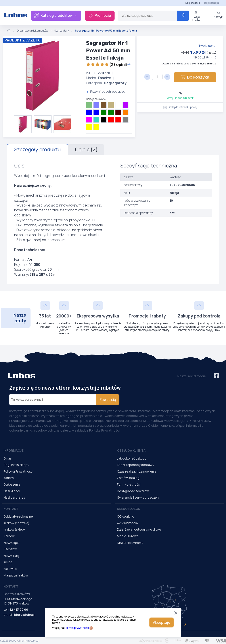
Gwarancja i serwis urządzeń (138, 497)
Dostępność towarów (133, 491)
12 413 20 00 (19, 609)
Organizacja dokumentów (32, 31)
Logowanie (193, 3)
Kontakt (11, 509)
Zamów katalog (128, 478)
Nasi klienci (12, 491)
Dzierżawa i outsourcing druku (139, 529)
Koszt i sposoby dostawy (135, 465)
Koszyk (218, 15)
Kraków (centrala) (16, 523)
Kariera (9, 478)
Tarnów (9, 536)
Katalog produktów (56, 15)
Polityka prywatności (77, 628)
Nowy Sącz (11, 543)
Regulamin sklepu (16, 465)
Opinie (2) (86, 150)
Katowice (10, 569)
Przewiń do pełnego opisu (106, 91)
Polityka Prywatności (18, 471)
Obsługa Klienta (131, 450)
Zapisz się (108, 400)
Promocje (100, 15)
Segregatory (61, 31)
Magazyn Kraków (16, 575)
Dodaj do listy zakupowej (180, 107)
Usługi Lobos (128, 509)
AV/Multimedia (127, 523)
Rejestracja (212, 3)
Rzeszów (10, 549)
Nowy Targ (11, 556)
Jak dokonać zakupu (132, 458)
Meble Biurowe (128, 536)
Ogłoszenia (12, 484)
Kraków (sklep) (14, 529)
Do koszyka (195, 77)
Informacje (13, 450)
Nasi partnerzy (14, 497)
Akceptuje (162, 622)
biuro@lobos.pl (26, 615)
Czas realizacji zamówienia (137, 471)
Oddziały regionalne (18, 516)
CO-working (126, 516)
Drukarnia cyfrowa (130, 543)
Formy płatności (129, 484)
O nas (8, 458)
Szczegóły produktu (37, 150)
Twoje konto (196, 16)
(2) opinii (108, 64)
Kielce (8, 562)
